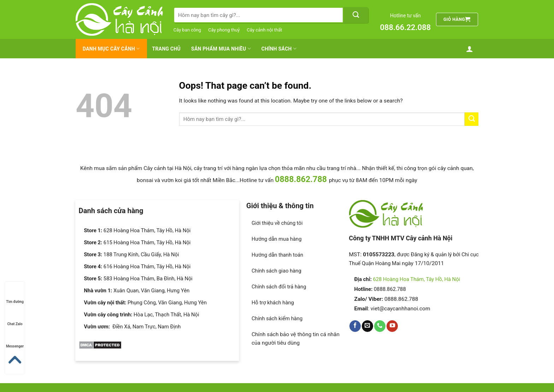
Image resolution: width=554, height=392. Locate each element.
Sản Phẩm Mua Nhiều (221, 49)
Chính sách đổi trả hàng (279, 287)
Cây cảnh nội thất (265, 30)
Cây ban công (187, 30)
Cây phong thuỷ (224, 30)
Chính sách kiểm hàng (277, 318)
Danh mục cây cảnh (111, 49)
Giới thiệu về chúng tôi (277, 223)
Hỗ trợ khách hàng (273, 303)
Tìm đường (15, 295)
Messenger (15, 340)
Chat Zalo (15, 317)
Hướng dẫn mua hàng (277, 239)
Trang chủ (166, 49)
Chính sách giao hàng (276, 271)
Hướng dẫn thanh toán (277, 255)
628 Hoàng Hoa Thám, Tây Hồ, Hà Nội (417, 279)
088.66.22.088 (405, 27)
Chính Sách (279, 49)
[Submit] (356, 15)
